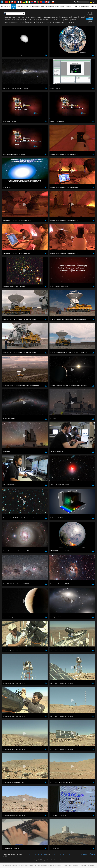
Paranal (67, 20)
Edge (7, 267)
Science (79, 2)
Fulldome (28, 20)
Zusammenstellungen (51, 17)
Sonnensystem (31, 22)
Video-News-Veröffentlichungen (63, 22)
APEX (28, 17)
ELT (70, 17)
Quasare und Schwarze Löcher (14, 22)
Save (6, 298)
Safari (7, 270)
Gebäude (74, 20)
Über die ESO (16, 17)
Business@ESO (85, 7)
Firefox (7, 268)
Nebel (60, 20)
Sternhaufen (41, 22)
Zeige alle (8, 17)
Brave (7, 263)
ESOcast (75, 17)
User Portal (86, 2)
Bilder (9, 7)
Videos (14, 8)
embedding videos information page (43, 232)
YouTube (4, 228)
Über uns (3, 7)
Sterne (49, 22)
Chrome (8, 265)
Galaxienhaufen (45, 20)
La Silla (55, 20)
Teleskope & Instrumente (37, 7)
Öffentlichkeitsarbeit (67, 7)
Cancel (15, 298)
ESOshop (26, 7)
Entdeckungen (50, 7)
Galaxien (36, 20)
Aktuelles (20, 7)
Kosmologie (64, 17)
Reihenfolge (89, 19)
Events (57, 7)
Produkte (77, 7)
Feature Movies (19, 20)
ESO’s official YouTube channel (45, 228)
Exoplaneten (9, 20)
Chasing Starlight (37, 17)
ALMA (23, 17)
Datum (91, 22)
